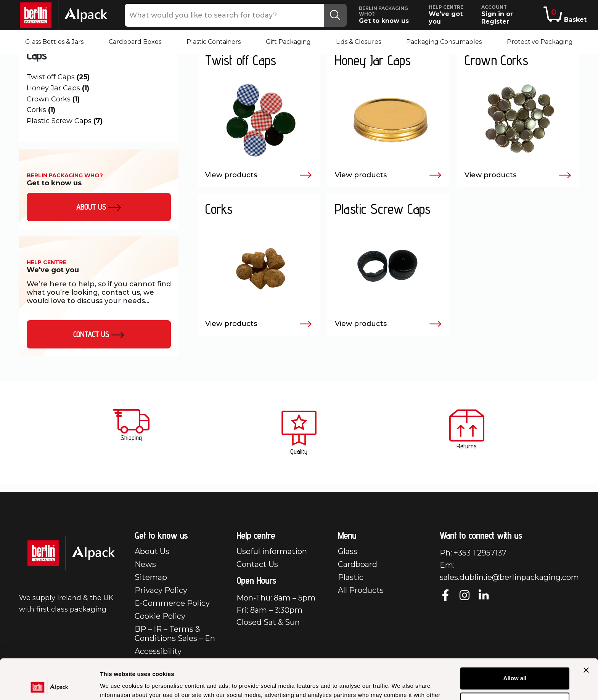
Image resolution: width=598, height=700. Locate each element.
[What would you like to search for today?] (224, 15)
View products (259, 175)
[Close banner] (586, 630)
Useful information (272, 551)
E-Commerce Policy (172, 603)
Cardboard (358, 564)
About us (99, 207)
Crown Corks (53, 99)
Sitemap (151, 577)
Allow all (515, 638)
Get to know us (391, 15)
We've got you (452, 15)
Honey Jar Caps (58, 88)
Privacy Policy (161, 590)
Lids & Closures (358, 42)
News (145, 564)
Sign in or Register (511, 15)
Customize (515, 663)
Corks (41, 110)
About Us (152, 551)
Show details (118, 685)
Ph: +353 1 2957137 (473, 553)
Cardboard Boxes (135, 42)
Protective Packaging (540, 42)
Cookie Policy (160, 616)
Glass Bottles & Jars (54, 42)
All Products (361, 590)
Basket (565, 15)
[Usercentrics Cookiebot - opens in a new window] (49, 685)
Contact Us (99, 334)
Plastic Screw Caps (65, 121)
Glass (348, 551)
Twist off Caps (58, 77)
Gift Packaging (288, 42)
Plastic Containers (214, 42)
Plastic (351, 577)
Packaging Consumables (444, 42)
